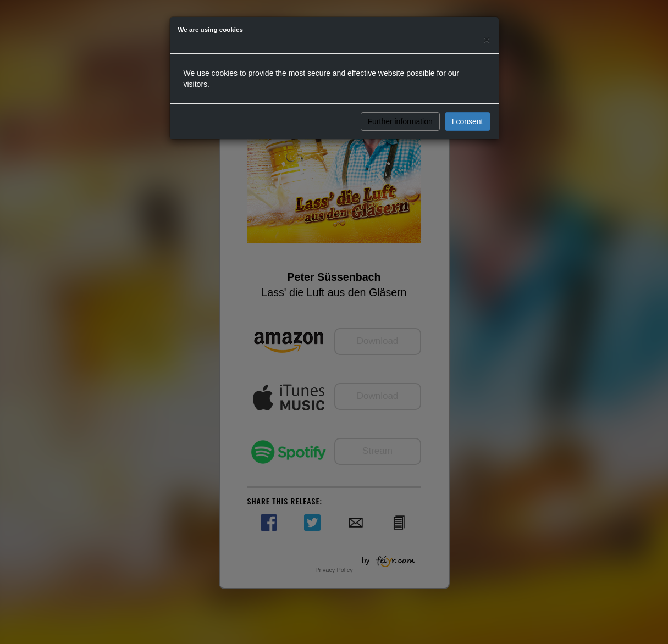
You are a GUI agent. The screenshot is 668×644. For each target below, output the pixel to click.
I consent (468, 121)
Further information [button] (400, 121)
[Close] (487, 39)
